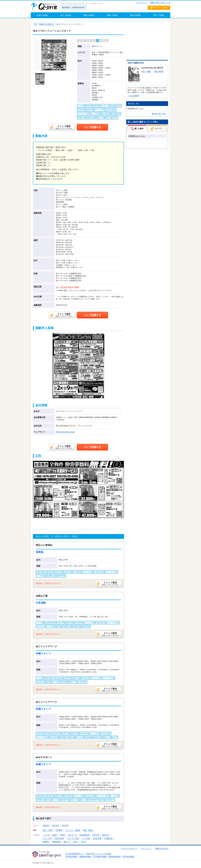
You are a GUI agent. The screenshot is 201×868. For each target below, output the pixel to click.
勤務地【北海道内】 (47, 24)
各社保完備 (97, 838)
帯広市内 (56, 826)
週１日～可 (72, 835)
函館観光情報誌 (85, 857)
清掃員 (40, 552)
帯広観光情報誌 (129, 857)
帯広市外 (65, 826)
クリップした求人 (161, 8)
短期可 (55, 835)
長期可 (63, 835)
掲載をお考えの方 (162, 848)
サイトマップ (141, 3)
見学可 (84, 842)
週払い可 (67, 842)
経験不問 (105, 835)
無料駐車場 (56, 842)
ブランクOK (47, 838)
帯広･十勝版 (146, 71)
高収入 (76, 842)
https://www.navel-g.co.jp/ (65, 432)
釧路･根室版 (159, 71)
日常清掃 (41, 603)
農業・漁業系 (88, 830)
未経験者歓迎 (84, 835)
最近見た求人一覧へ (159, 114)
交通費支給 (108, 838)
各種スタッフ (43, 653)
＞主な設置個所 (133, 96)
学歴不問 (96, 835)
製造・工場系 (48, 830)
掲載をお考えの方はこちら (160, 3)
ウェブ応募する (92, 127)
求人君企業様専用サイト (75, 854)
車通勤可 (46, 842)
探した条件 (139, 129)
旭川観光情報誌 (71, 857)
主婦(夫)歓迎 (59, 838)
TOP (35, 24)
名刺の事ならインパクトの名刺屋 (99, 854)
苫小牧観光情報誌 (100, 857)
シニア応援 (86, 838)
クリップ (158, 129)
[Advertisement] (147, 41)
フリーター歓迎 (73, 838)
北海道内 (46, 826)
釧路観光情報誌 (115, 857)
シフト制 (46, 835)
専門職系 (59, 830)
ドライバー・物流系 (73, 830)
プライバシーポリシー (129, 848)
